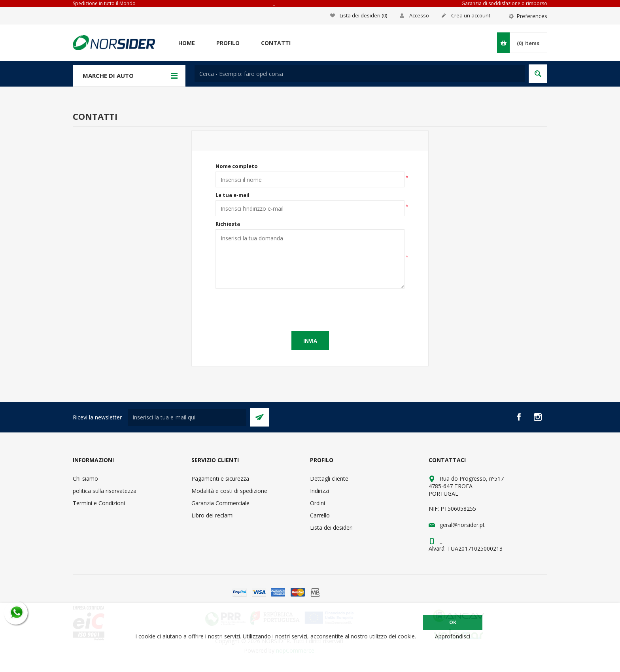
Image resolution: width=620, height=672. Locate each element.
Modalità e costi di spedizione (229, 491)
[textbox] (360, 74)
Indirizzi (319, 491)
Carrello (320, 515)
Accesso (419, 15)
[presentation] (310, 308)
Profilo (228, 43)
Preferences (532, 16)
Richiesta (228, 224)
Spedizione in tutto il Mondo (104, 3)
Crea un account (471, 15)
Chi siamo (85, 479)
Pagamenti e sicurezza (220, 479)
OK (453, 622)
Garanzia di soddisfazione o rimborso (504, 3)
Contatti (276, 43)
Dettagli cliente (329, 479)
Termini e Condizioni (99, 503)
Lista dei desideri (331, 528)
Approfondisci (453, 636)
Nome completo (237, 166)
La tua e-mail (232, 195)
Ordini (318, 503)
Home (187, 43)
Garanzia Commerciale (220, 503)
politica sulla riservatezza (105, 491)
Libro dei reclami (213, 515)
